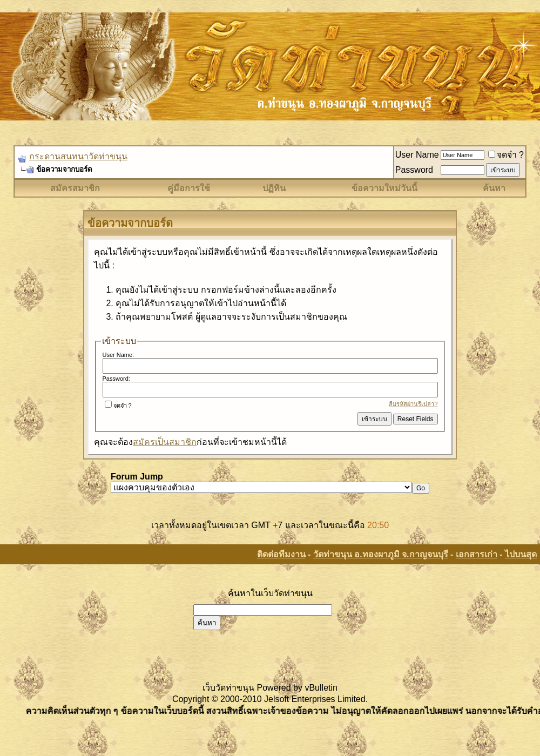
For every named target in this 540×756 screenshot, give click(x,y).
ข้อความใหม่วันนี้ (384, 188)
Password (414, 170)
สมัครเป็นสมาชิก (165, 442)
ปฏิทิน (274, 188)
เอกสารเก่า (477, 554)
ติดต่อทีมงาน (281, 554)
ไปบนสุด (521, 554)
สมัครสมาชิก (75, 188)
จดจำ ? (506, 155)
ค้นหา (494, 188)
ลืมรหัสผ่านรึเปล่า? (413, 404)
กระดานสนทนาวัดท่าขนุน (78, 156)
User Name (417, 155)
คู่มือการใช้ (189, 188)
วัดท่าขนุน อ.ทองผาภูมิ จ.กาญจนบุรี (381, 554)
